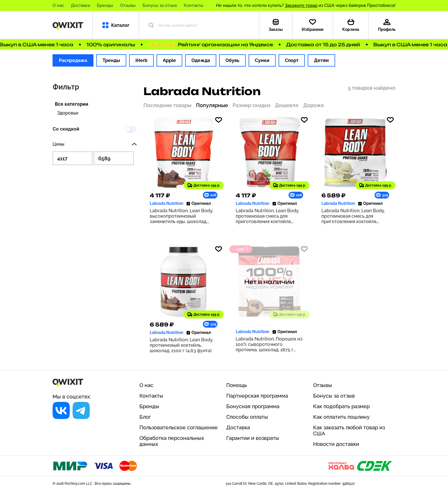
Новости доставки (336, 444)
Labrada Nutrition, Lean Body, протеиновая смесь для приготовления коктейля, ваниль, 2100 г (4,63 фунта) (353, 216)
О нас (58, 5)
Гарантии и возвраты (253, 438)
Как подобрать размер (341, 406)
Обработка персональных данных (172, 441)
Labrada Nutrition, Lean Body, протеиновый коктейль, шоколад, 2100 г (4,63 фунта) (181, 345)
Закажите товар (301, 5)
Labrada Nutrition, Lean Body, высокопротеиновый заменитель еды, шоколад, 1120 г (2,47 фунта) (181, 216)
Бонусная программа (253, 406)
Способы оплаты (247, 417)
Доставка (80, 5)
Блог (145, 417)
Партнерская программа (257, 396)
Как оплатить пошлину (341, 417)
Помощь (237, 385)
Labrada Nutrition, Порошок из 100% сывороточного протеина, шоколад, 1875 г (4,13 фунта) (269, 344)
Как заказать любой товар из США (349, 430)
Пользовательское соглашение (179, 427)
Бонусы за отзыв (160, 5)
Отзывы (128, 5)
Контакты (194, 5)
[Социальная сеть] (61, 410)
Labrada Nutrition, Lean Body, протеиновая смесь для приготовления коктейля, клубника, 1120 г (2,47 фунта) (267, 216)
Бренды (105, 5)
